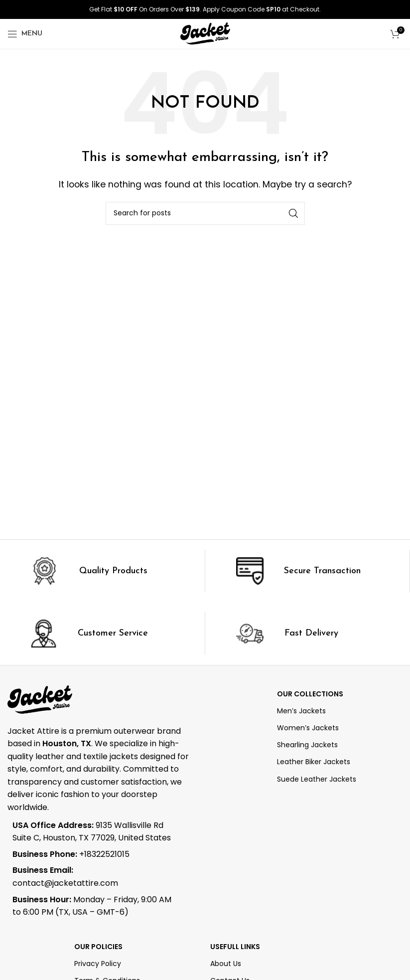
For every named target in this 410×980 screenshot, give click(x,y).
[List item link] (94, 854)
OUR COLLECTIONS (310, 694)
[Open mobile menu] (25, 34)
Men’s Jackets (301, 711)
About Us (226, 964)
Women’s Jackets (308, 728)
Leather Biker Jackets (314, 762)
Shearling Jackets (307, 745)
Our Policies (98, 947)
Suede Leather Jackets (317, 779)
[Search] (205, 213)
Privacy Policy (98, 964)
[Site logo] (205, 33)
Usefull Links (235, 947)
